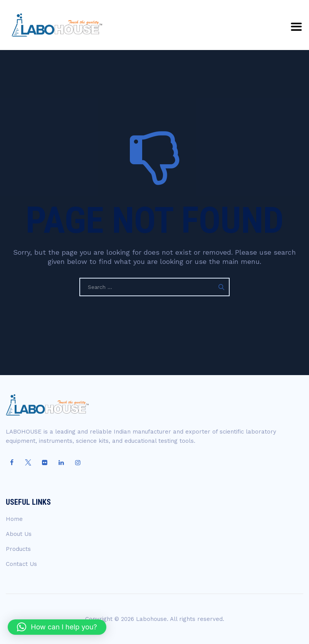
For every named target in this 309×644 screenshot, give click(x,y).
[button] (57, 627)
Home (14, 519)
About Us (19, 534)
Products (18, 549)
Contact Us (21, 564)
